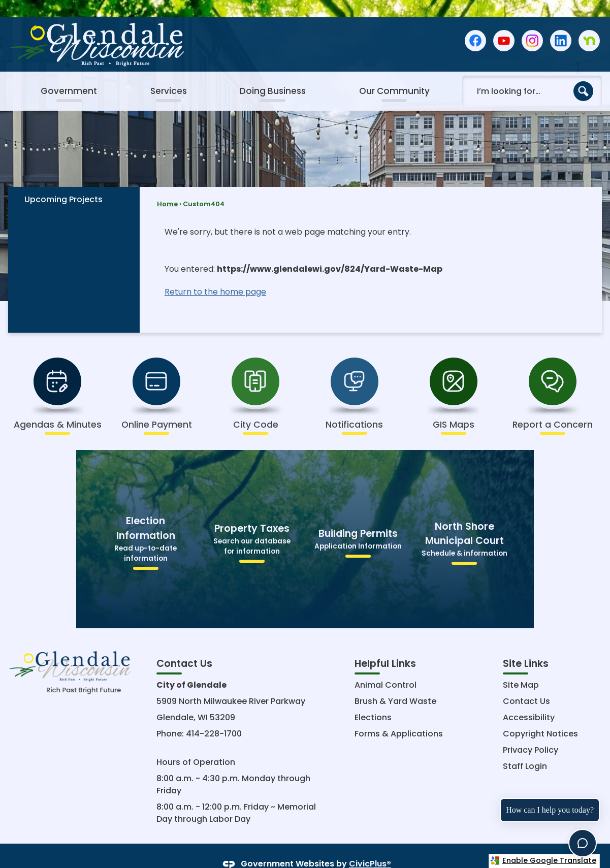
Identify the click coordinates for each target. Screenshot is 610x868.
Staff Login (525, 749)
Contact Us (526, 684)
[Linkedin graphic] (561, 24)
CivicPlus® (370, 847)
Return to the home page (215, 275)
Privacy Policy (531, 733)
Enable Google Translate (543, 860)
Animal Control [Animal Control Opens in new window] (386, 668)
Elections (373, 700)
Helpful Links (385, 646)
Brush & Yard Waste (395, 684)
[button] (583, 74)
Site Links (526, 646)
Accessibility (529, 700)
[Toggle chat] (583, 843)
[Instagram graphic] (532, 24)
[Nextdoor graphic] (589, 24)
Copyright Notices (540, 716)
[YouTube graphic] (504, 24)
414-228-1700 (214, 716)
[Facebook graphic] (475, 24)
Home (167, 187)
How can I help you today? (550, 810)
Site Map (521, 668)
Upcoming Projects (63, 182)
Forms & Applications (399, 716)
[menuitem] (69, 74)
